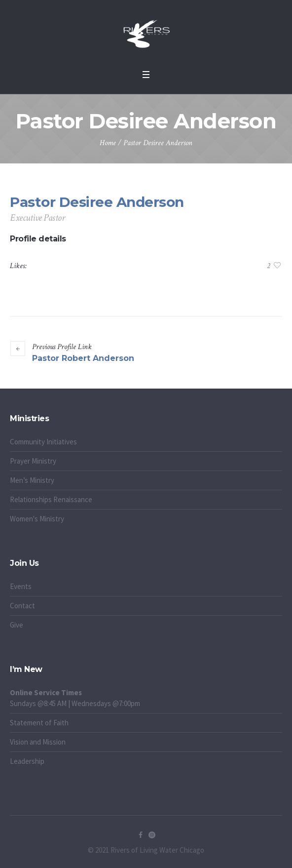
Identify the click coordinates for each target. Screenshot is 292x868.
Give (17, 625)
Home (108, 143)
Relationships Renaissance (52, 499)
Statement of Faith (39, 723)
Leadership (27, 761)
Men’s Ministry (32, 480)
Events (21, 586)
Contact (22, 606)
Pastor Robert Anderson (83, 358)
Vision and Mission (38, 742)
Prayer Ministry (33, 461)
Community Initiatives (43, 442)
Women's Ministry (37, 519)
